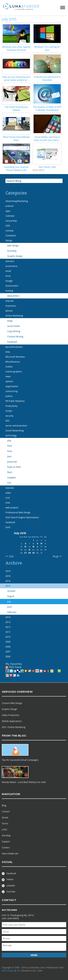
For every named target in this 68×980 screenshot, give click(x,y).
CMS (8, 226)
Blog (4, 805)
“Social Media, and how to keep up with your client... (47, 139)
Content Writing (15, 337)
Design (9, 240)
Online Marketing (14, 316)
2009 (8, 642)
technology (11, 435)
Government (12, 286)
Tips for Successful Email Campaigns (20, 760)
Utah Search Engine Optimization (22, 517)
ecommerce (11, 266)
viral (8, 498)
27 (25, 553)
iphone (9, 311)
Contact (6, 811)
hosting (9, 291)
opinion (9, 381)
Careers (6, 848)
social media (14, 326)
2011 (8, 632)
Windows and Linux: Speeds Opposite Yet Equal (16, 48)
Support (6, 842)
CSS (9, 483)
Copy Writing (14, 331)
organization (12, 386)
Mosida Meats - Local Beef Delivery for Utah (24, 782)
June (10, 607)
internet (10, 301)
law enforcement (14, 347)
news (8, 376)
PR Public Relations (15, 401)
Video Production (11, 715)
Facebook (12, 342)
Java (9, 456)
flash (10, 472)
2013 (8, 622)
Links (4, 830)
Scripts (9, 411)
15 (33, 547)
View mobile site (10, 854)
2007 (8, 652)
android (9, 206)
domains (10, 261)
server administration (16, 426)
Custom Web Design (12, 703)
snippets (12, 478)
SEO (8, 421)
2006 (8, 657)
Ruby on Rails (14, 467)
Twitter (8, 879)
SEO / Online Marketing (14, 727)
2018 (8, 576)
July (9, 602)
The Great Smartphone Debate (16, 109)
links (8, 352)
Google (9, 281)
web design (13, 246)
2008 (8, 647)
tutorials (10, 488)
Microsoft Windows (15, 357)
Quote (5, 817)
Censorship (11, 221)
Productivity (11, 406)
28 (29, 553)
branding (12, 251)
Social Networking (15, 431)
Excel (8, 276)
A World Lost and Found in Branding (47, 78)
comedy (9, 231)
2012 (8, 627)
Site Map (6, 836)
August (11, 596)
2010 (8, 637)
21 (29, 550)
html (10, 446)
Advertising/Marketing (17, 201)
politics (9, 396)
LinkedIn (8, 886)
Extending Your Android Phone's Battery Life (16, 169)
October (11, 591)
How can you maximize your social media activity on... (16, 78)
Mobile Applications (12, 721)
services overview (17, 692)
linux (10, 451)
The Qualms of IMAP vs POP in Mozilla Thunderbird (47, 109)
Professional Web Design (18, 512)
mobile (9, 367)
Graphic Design (15, 256)
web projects (12, 508)
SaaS (8, 527)
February (12, 612)
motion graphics (14, 372)
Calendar (10, 216)
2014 (8, 617)
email (8, 271)
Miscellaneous (13, 362)
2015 (8, 586)
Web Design (8, 971)
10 (41, 544)
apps (8, 211)
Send (34, 955)
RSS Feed (13, 667)
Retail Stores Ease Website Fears (16, 139)
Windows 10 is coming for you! (47, 48)
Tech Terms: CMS (47, 167)
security (9, 416)
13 (25, 547)
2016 (8, 581)
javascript (12, 462)
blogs (10, 321)
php (9, 441)
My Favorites (14, 664)
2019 (8, 571)
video (8, 493)
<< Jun (10, 556)
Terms (5, 823)
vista (8, 503)
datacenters (13, 296)
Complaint (11, 236)
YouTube (9, 892)
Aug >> (57, 556)
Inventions (11, 306)
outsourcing (12, 391)
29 (33, 553)
